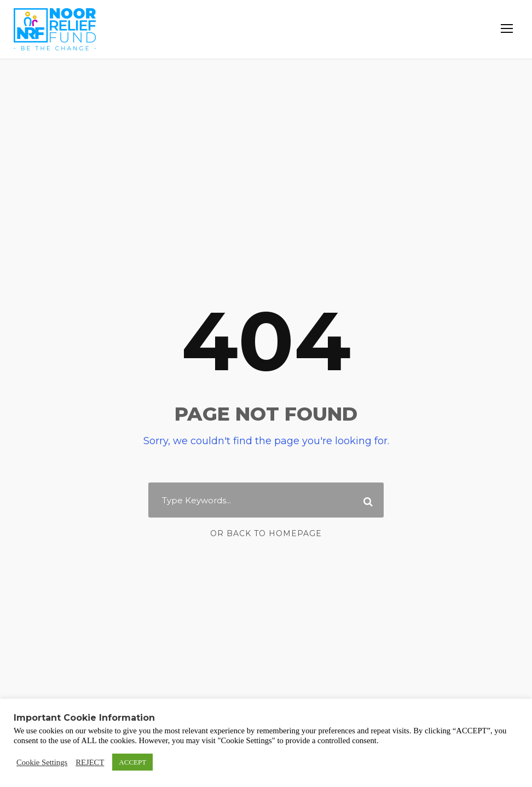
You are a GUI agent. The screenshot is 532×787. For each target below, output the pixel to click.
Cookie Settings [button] (42, 762)
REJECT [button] (90, 762)
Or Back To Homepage (266, 533)
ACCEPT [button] (132, 762)
